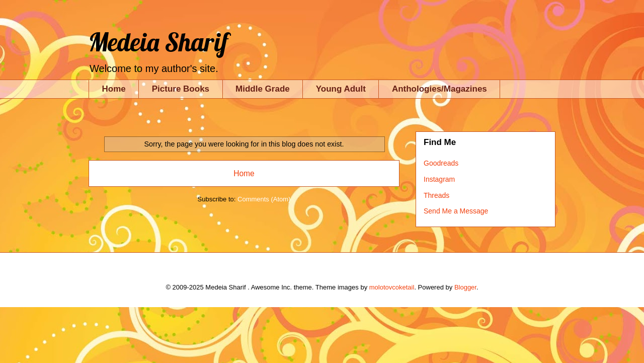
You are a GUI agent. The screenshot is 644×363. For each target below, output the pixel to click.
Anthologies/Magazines (439, 89)
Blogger (465, 287)
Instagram (439, 179)
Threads (436, 195)
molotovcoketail (392, 287)
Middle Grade (263, 89)
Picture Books (181, 89)
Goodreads (441, 163)
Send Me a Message (456, 211)
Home (114, 89)
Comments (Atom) (264, 199)
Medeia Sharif (158, 42)
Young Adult (341, 89)
